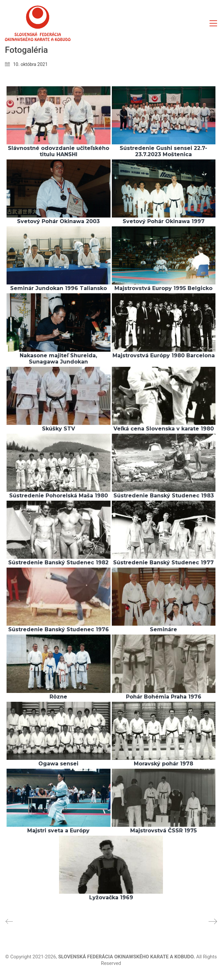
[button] (213, 23)
